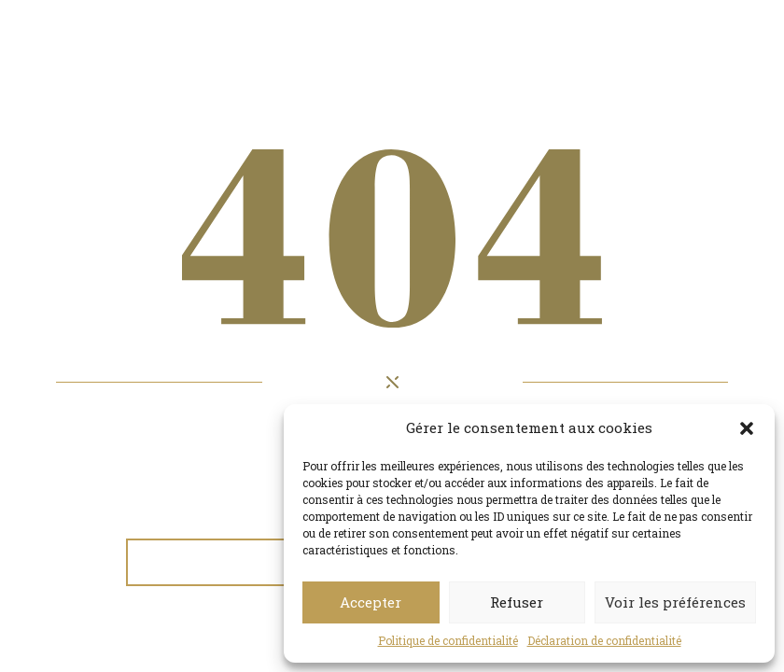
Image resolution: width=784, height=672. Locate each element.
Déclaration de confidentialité (604, 640)
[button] (747, 428)
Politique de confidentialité (448, 640)
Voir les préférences (675, 602)
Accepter (371, 602)
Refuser (517, 602)
